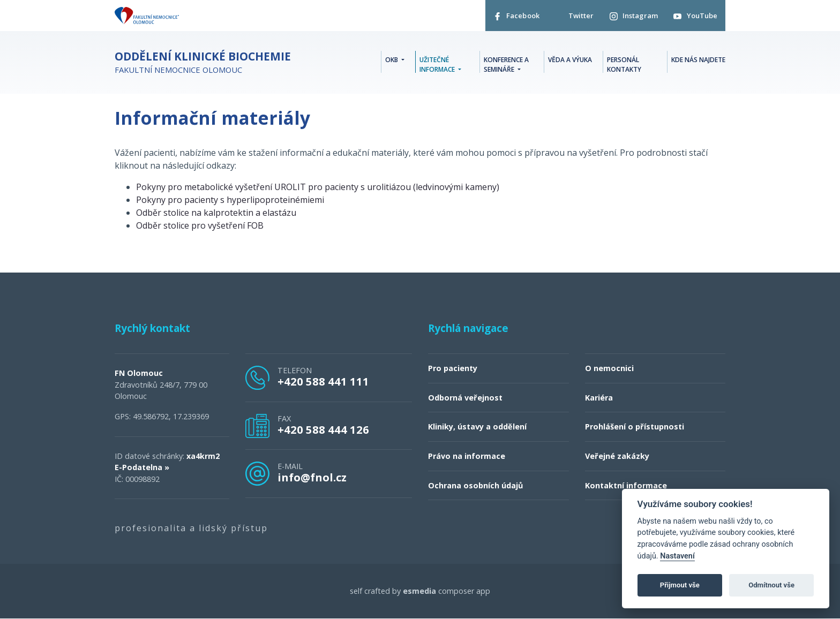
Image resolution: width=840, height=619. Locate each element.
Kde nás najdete (698, 60)
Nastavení (677, 556)
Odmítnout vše (771, 585)
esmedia (419, 591)
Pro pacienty (453, 369)
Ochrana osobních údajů (475, 485)
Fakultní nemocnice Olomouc (203, 63)
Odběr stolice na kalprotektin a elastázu (216, 213)
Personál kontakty (624, 65)
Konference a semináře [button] (506, 65)
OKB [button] (392, 60)
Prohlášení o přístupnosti (635, 427)
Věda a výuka (570, 60)
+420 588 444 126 (323, 430)
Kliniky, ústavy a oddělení (477, 427)
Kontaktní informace (626, 485)
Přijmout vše (680, 585)
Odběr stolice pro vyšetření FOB (200, 226)
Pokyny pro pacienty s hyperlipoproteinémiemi (230, 200)
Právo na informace (467, 456)
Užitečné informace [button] (438, 65)
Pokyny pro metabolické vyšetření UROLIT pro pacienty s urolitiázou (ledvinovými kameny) (318, 187)
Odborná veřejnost (465, 398)
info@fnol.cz (312, 478)
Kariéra (599, 398)
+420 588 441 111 (323, 382)
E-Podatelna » (142, 468)
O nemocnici (609, 369)
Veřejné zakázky (617, 456)
